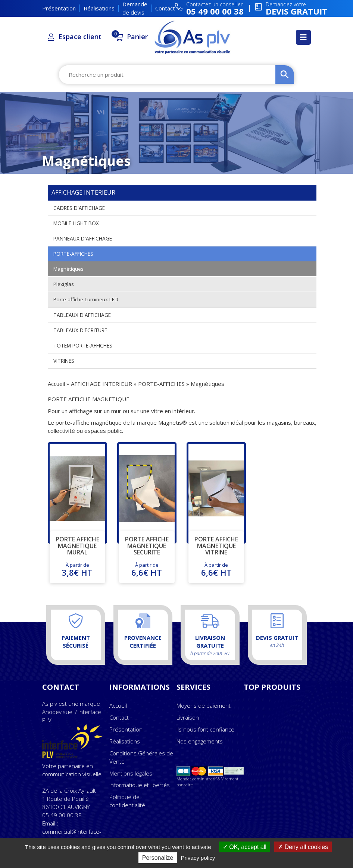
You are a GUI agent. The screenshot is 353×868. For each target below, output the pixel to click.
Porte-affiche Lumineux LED (88, 299)
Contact (165, 8)
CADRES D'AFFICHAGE (81, 208)
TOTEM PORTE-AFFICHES (85, 345)
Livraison (188, 717)
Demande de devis (135, 8)
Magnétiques (69, 269)
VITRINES (65, 361)
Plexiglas (64, 284)
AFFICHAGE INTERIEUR (101, 384)
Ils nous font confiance (205, 729)
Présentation (59, 8)
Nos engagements (200, 741)
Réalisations (99, 8)
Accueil (56, 384)
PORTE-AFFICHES (75, 254)
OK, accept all (245, 847)
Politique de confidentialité (127, 801)
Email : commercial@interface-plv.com (72, 831)
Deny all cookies (303, 847)
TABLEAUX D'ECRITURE (82, 330)
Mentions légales (131, 773)
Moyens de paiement (204, 705)
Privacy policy (198, 858)
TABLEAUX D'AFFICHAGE (84, 315)
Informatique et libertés (140, 785)
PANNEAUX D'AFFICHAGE (85, 238)
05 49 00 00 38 (62, 815)
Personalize (158, 858)
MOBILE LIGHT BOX (78, 223)
